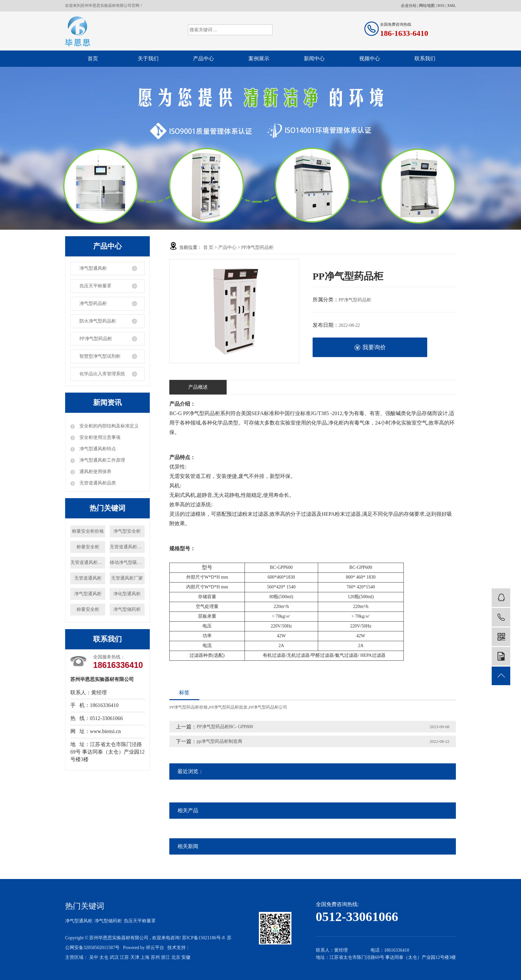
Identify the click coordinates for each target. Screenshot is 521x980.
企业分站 (409, 6)
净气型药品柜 (93, 303)
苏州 (155, 957)
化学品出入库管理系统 (102, 374)
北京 (176, 957)
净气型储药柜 (127, 609)
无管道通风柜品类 (97, 483)
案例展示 (259, 58)
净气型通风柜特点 (97, 449)
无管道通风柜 (88, 578)
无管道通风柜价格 (88, 562)
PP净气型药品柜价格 (189, 707)
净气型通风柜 (93, 268)
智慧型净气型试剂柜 (100, 356)
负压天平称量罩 (95, 286)
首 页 (208, 247)
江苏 (124, 957)
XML (451, 6)
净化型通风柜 (127, 594)
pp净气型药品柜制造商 (219, 741)
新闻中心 (314, 58)
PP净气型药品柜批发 (228, 707)
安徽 (186, 957)
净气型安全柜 (127, 531)
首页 (93, 58)
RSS (441, 6)
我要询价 (370, 347)
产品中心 (204, 58)
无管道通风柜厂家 (127, 547)
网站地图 (427, 6)
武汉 (114, 957)
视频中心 (370, 58)
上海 (145, 957)
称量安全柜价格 (88, 531)
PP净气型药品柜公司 (268, 707)
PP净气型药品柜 (96, 339)
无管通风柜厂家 (127, 578)
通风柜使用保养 (95, 472)
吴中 (94, 957)
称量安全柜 (88, 547)
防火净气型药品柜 (98, 321)
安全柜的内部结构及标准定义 (108, 426)
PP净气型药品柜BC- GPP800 (225, 727)
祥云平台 (155, 948)
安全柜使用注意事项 (99, 437)
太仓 (104, 957)
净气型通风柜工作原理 (102, 460)
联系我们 (425, 58)
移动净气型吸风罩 (127, 562)
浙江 (165, 957)
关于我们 (148, 58)
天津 (135, 957)
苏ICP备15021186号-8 (203, 938)
